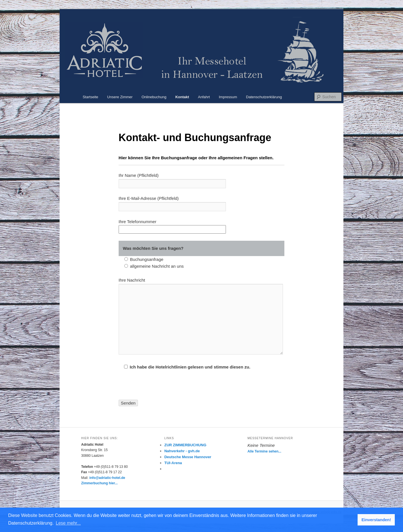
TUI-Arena (173, 463)
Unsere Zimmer (120, 97)
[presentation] (162, 389)
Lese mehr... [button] (68, 523)
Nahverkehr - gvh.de (182, 451)
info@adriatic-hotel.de (107, 478)
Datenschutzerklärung (264, 97)
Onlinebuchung (154, 97)
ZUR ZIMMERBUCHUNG (185, 445)
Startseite (90, 97)
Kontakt (182, 97)
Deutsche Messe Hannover (188, 457)
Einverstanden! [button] (376, 520)
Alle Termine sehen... (264, 451)
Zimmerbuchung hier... (99, 483)
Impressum (228, 97)
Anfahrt (204, 97)
